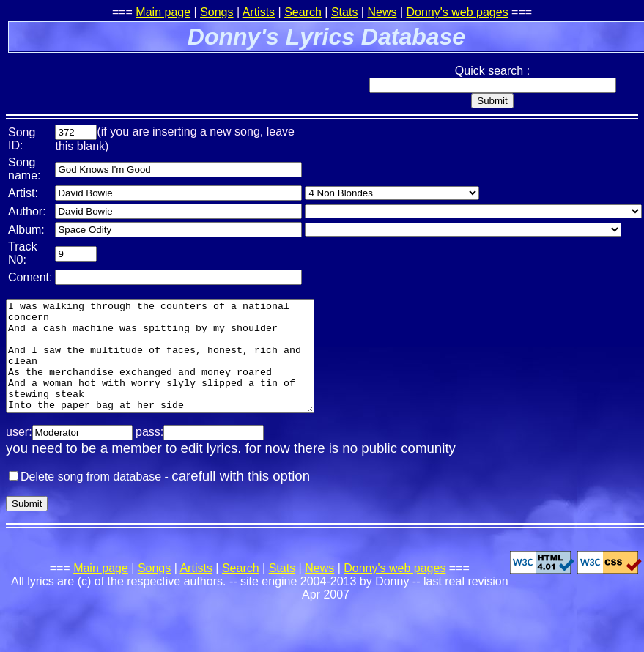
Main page (163, 12)
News (382, 12)
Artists (259, 12)
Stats (344, 12)
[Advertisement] (177, 77)
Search (303, 12)
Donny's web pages (458, 12)
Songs (216, 12)
